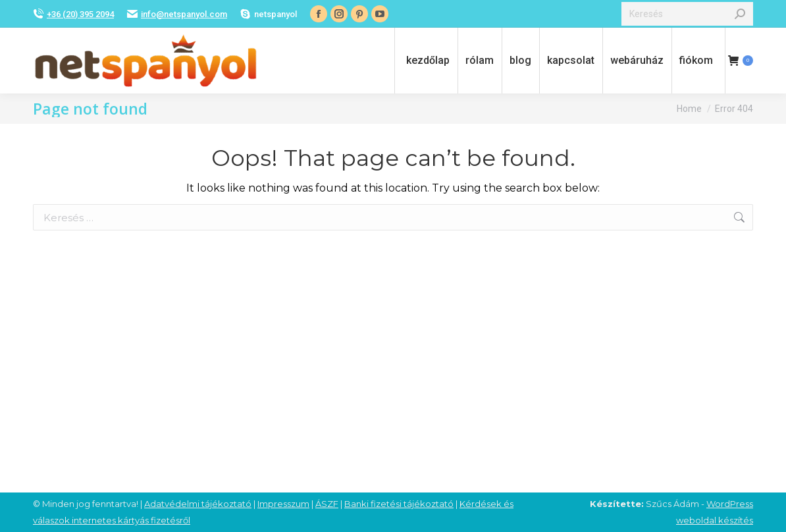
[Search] (687, 14)
